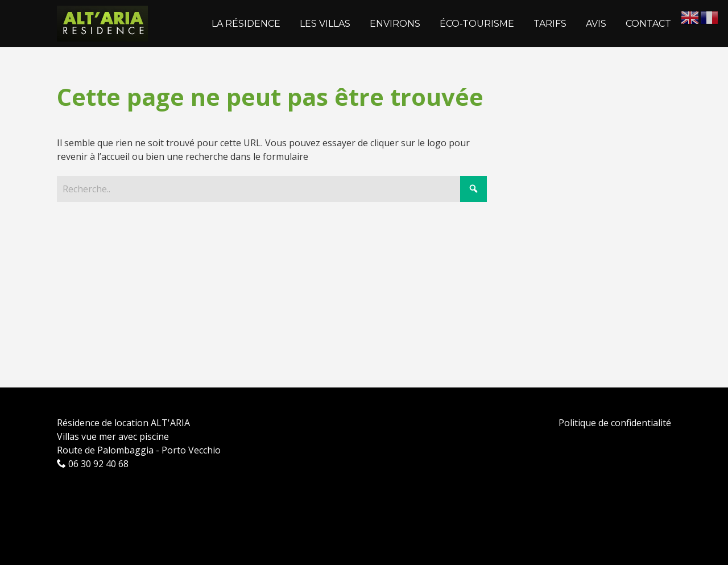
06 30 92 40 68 (93, 464)
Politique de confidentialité (615, 423)
